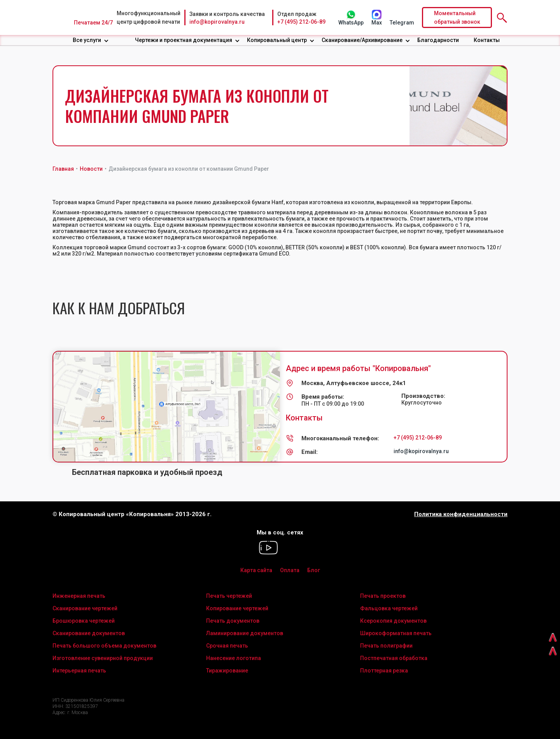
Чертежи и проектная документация (184, 40)
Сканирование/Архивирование (362, 40)
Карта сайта (256, 570)
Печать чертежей (229, 596)
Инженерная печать (79, 596)
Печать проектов (383, 596)
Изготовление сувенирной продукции (103, 658)
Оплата (290, 570)
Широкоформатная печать (396, 633)
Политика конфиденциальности (461, 514)
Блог (314, 570)
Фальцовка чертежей (389, 608)
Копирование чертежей (237, 608)
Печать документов (233, 621)
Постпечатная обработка (394, 658)
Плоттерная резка (384, 671)
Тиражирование (227, 671)
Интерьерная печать (79, 671)
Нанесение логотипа (234, 658)
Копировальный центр (277, 40)
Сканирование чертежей (85, 608)
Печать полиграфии (386, 646)
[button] (91, 40)
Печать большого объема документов (104, 646)
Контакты (487, 40)
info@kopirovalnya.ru (217, 22)
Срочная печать (227, 646)
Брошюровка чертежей (84, 621)
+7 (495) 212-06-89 (301, 22)
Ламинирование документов (245, 633)
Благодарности (438, 40)
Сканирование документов (89, 633)
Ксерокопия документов (393, 621)
